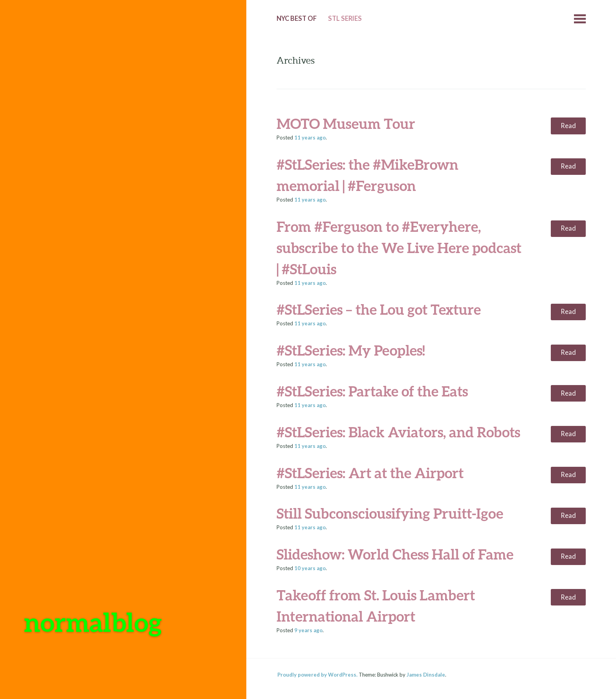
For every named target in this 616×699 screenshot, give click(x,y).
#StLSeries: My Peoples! (351, 350)
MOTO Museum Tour (346, 123)
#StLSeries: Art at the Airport (370, 473)
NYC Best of (297, 18)
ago (310, 138)
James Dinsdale (426, 675)
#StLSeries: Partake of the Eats (372, 391)
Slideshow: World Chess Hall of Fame (395, 554)
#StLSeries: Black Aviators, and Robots (398, 432)
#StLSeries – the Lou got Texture (379, 309)
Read (568, 126)
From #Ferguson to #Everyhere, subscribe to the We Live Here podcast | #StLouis (399, 248)
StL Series (345, 18)
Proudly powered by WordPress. (317, 675)
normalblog (93, 622)
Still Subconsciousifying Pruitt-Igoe (390, 513)
